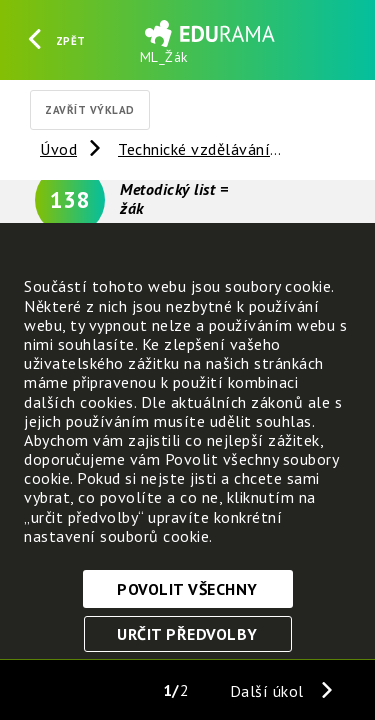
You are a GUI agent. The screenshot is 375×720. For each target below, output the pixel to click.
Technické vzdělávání (194, 149)
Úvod (58, 149)
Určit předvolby (187, 634)
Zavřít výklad (90, 110)
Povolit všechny (187, 589)
